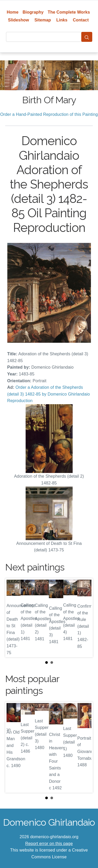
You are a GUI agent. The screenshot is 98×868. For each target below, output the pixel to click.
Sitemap (43, 20)
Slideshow (19, 20)
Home (13, 12)
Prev (13, 618)
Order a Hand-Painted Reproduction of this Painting (49, 114)
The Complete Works (69, 12)
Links (62, 20)
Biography (33, 12)
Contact (81, 20)
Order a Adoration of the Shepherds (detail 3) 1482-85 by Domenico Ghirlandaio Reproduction (49, 394)
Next (85, 618)
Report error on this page (49, 844)
